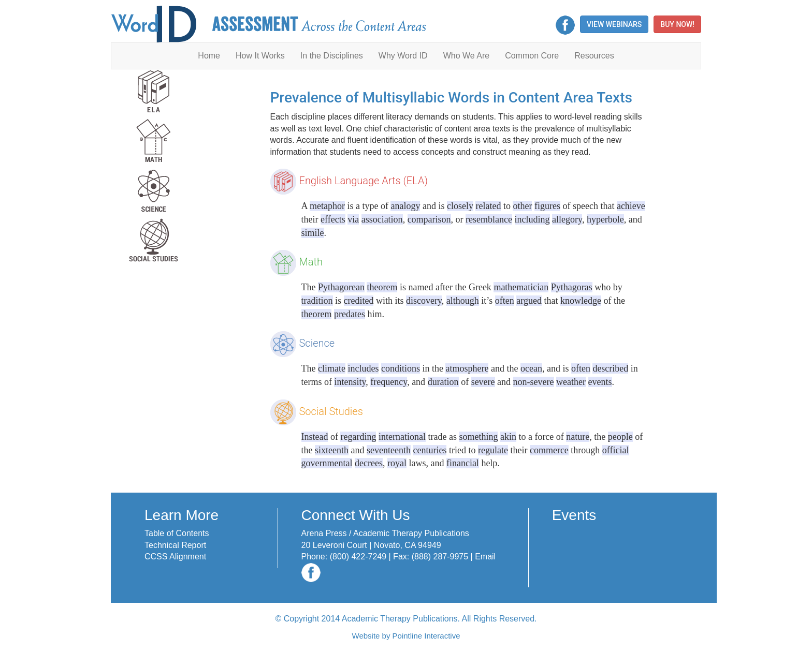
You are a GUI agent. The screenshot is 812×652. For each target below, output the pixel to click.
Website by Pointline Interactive (406, 636)
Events (574, 515)
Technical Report (175, 545)
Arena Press (324, 533)
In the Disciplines (332, 56)
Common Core (532, 56)
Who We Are (467, 56)
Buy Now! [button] (677, 24)
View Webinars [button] (614, 24)
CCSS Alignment (175, 557)
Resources (594, 56)
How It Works (260, 56)
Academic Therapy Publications (411, 533)
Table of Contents (177, 533)
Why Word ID (403, 56)
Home (209, 56)
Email (485, 557)
